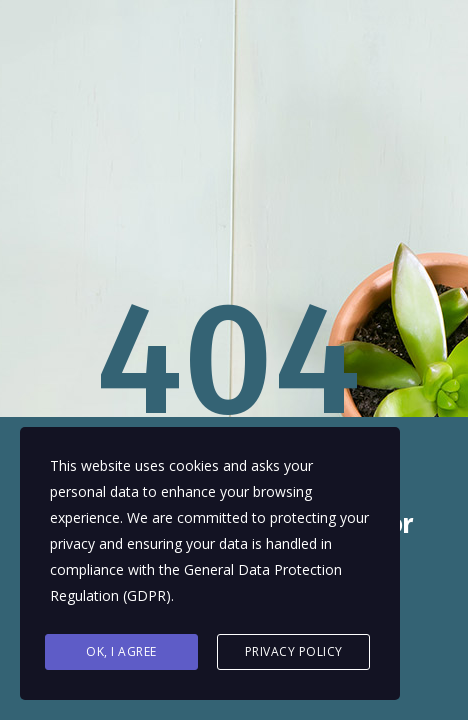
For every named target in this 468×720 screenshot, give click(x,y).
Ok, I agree (121, 651)
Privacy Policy (294, 651)
